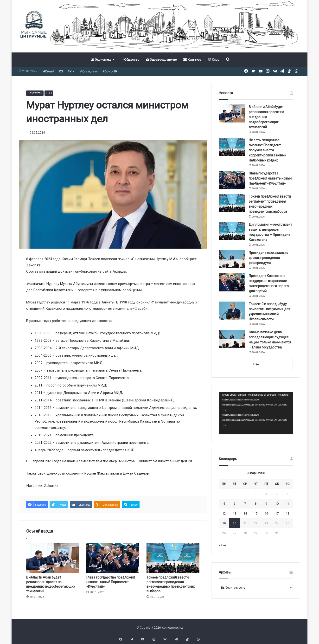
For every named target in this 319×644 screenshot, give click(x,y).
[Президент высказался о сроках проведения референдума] (232, 259)
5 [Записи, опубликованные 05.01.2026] (224, 504)
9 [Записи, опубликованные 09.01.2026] (266, 504)
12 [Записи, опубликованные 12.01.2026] (224, 513)
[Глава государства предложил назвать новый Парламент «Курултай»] (113, 558)
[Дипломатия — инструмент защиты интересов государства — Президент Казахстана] (232, 231)
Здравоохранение (161, 60)
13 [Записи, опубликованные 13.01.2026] (235, 513)
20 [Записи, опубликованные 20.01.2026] (235, 523)
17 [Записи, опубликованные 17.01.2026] (277, 513)
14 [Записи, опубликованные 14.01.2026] (245, 513)
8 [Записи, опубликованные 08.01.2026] (256, 504)
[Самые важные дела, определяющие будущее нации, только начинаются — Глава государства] (232, 339)
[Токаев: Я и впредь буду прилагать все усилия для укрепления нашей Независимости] (232, 311)
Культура (192, 60)
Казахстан (35, 93)
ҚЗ (61, 71)
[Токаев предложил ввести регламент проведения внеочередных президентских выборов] (173, 558)
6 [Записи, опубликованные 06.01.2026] (234, 504)
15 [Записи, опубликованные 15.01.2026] (256, 513)
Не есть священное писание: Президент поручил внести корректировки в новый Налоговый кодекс (268, 150)
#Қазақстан (89, 71)
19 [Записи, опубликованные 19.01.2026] (224, 523)
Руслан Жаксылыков (101, 473)
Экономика (101, 60)
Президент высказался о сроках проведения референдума (268, 258)
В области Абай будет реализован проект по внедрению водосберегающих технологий (266, 117)
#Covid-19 (110, 71)
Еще (256, 364)
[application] (256, 413)
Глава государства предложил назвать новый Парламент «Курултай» (111, 582)
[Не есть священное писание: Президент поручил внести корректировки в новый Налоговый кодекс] (232, 147)
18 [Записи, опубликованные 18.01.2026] (287, 513)
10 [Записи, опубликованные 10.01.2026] (277, 504)
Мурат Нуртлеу (38, 302)
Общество (130, 60)
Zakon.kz (33, 265)
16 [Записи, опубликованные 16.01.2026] (266, 513)
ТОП (49, 93)
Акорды (119, 271)
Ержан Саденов (136, 473)
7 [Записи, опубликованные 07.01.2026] (245, 504)
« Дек (223, 545)
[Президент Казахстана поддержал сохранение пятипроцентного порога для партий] (232, 282)
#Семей (49, 71)
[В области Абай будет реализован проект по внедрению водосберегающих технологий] (53, 558)
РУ (70, 71)
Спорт (214, 60)
